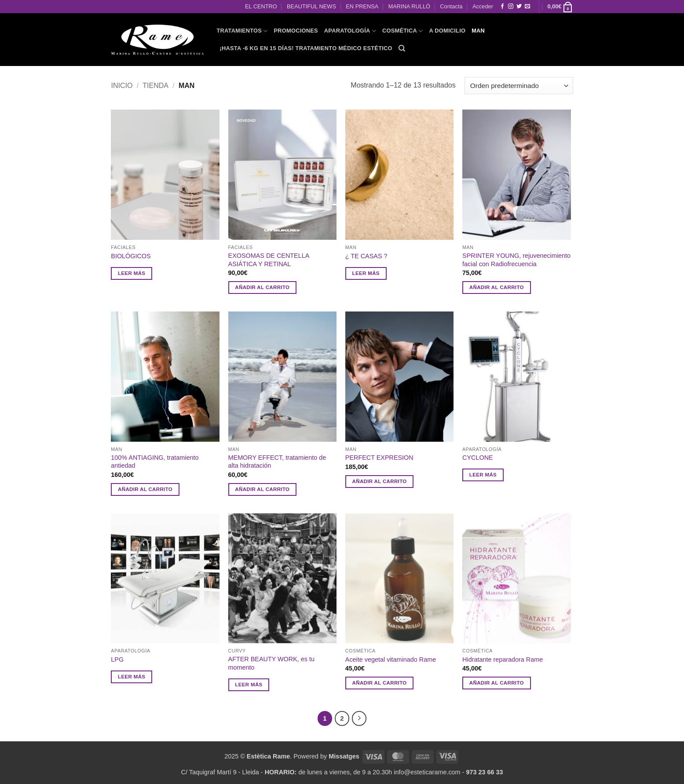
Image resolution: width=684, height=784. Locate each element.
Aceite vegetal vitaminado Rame (391, 659)
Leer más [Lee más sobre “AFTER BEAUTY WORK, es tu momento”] (249, 685)
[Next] (359, 718)
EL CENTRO (261, 6)
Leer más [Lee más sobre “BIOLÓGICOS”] (132, 273)
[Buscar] (402, 48)
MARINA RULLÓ (409, 6)
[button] (560, 7)
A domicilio (448, 31)
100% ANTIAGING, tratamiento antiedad (155, 462)
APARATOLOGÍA (350, 31)
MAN (478, 31)
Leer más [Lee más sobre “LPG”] (132, 677)
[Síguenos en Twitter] (519, 7)
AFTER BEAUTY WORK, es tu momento (271, 663)
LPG (117, 659)
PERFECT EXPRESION (379, 458)
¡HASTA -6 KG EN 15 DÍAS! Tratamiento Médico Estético (306, 48)
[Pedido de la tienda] (519, 86)
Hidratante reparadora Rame (503, 659)
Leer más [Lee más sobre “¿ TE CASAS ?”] (366, 273)
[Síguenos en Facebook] (502, 7)
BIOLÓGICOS (131, 256)
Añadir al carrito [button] (262, 287)
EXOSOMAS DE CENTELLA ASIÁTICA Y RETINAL (269, 260)
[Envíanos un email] (527, 7)
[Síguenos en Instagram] (511, 7)
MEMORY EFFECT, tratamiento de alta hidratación (277, 462)
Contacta (451, 6)
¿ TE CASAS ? (366, 256)
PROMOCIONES (296, 31)
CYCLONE (478, 458)
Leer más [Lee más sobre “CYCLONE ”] (483, 475)
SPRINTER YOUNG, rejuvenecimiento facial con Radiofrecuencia (516, 260)
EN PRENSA (362, 6)
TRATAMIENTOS (242, 31)
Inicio (122, 86)
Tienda (155, 86)
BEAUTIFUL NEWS (311, 6)
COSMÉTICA (403, 31)
